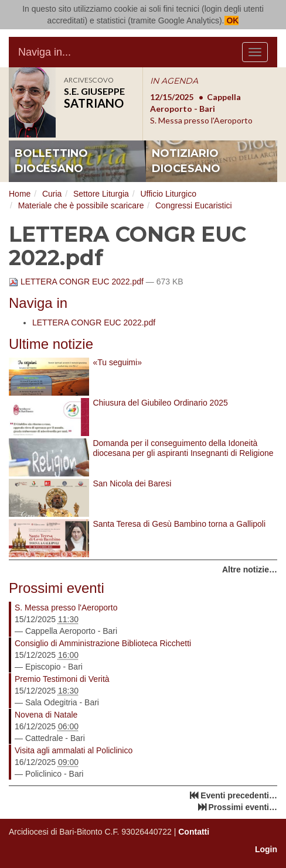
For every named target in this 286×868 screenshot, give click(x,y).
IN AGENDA (174, 81)
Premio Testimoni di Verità (62, 679)
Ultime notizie (51, 344)
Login (266, 849)
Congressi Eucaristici (194, 205)
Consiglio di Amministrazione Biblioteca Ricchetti (103, 643)
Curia (52, 194)
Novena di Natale (46, 715)
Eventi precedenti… (239, 795)
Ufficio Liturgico (168, 194)
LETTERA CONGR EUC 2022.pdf (77, 282)
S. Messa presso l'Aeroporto (66, 608)
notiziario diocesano (186, 161)
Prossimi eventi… (243, 807)
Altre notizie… (250, 569)
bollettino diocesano (51, 161)
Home (20, 194)
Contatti (194, 832)
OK (232, 20)
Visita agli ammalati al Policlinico (74, 750)
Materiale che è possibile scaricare (81, 205)
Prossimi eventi (57, 588)
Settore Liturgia (101, 194)
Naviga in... (45, 52)
